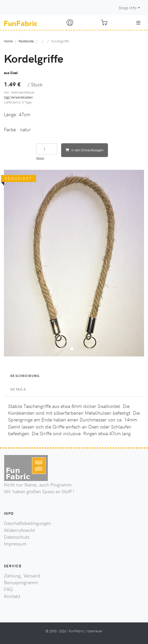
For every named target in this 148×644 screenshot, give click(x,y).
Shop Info (128, 8)
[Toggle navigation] (138, 23)
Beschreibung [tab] (25, 376)
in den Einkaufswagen (85, 150)
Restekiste (26, 41)
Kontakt (12, 596)
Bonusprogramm (21, 582)
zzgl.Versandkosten (18, 97)
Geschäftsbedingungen (27, 523)
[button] (72, 348)
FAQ (8, 589)
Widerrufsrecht (19, 530)
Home (8, 41)
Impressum (15, 544)
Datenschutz (17, 537)
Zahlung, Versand (22, 576)
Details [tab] (18, 389)
